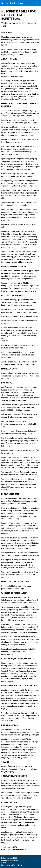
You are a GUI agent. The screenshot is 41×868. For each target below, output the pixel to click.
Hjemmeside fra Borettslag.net (12, 865)
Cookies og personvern (10, 861)
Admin (4, 863)
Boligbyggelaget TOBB (9, 858)
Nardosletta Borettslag (12, 3)
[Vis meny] (37, 3)
